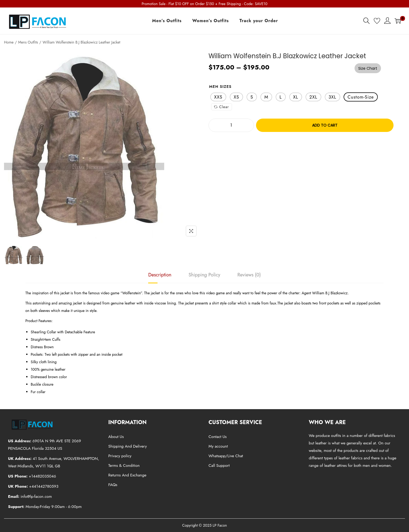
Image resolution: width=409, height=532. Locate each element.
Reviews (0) (249, 275)
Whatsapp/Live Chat (226, 456)
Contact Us (218, 437)
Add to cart (325, 125)
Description (160, 275)
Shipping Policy (204, 275)
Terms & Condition (124, 465)
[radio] (218, 97)
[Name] (191, 231)
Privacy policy (120, 456)
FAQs (113, 485)
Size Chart (368, 68)
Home (9, 42)
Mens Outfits (28, 42)
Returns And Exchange (127, 475)
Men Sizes (220, 87)
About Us (116, 437)
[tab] (160, 275)
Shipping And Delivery (128, 446)
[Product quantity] (231, 125)
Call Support (219, 465)
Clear (222, 107)
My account (218, 446)
